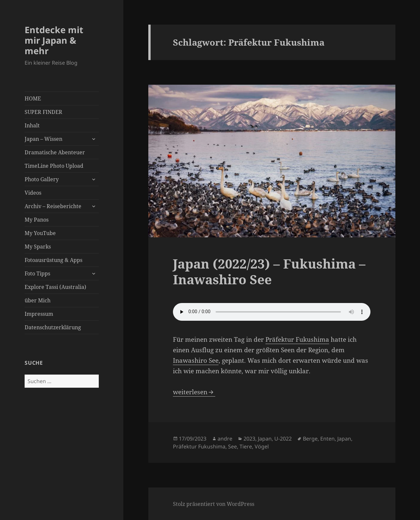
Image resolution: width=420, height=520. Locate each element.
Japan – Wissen (43, 139)
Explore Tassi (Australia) (55, 287)
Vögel (262, 446)
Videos (33, 193)
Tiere (246, 446)
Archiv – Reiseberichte (53, 206)
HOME (33, 98)
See (232, 446)
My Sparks (38, 247)
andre (225, 439)
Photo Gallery (42, 179)
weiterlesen (194, 392)
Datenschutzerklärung (53, 327)
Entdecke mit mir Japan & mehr (54, 40)
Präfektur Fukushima (297, 339)
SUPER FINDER (43, 112)
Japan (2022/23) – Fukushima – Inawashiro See (269, 271)
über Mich (38, 300)
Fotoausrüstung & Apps (53, 260)
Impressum (39, 314)
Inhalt (32, 125)
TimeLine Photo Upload (54, 166)
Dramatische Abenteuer (55, 152)
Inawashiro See (196, 360)
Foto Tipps (37, 273)
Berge (310, 439)
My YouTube (40, 233)
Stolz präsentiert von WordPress (214, 504)
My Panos (37, 220)
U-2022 (283, 439)
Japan (265, 439)
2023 (249, 439)
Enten (327, 439)
